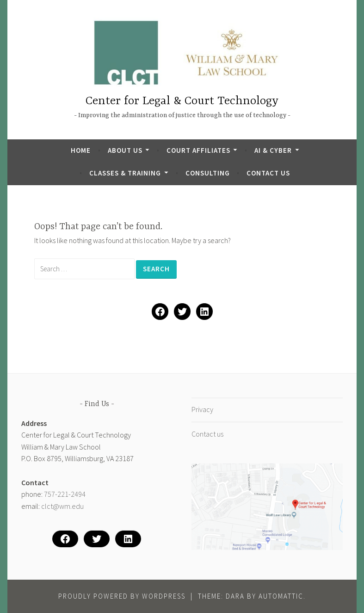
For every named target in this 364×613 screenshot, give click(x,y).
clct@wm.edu (62, 506)
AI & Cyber (273, 150)
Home (81, 150)
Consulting (208, 173)
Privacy (202, 409)
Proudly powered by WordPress (122, 596)
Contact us (268, 173)
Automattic (281, 596)
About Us (125, 150)
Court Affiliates (198, 150)
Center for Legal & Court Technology (182, 101)
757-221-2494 (65, 494)
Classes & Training (125, 173)
